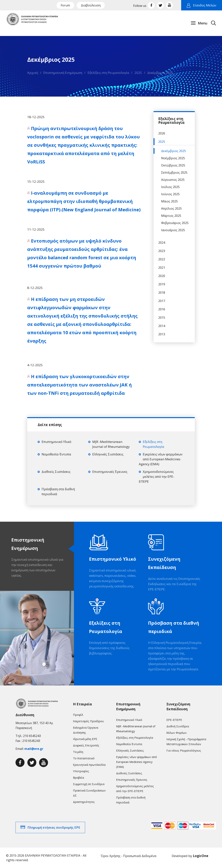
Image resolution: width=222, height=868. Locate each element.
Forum (65, 5)
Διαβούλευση (91, 5)
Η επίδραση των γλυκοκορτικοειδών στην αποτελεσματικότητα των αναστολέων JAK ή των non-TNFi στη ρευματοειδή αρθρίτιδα (80, 385)
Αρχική (33, 73)
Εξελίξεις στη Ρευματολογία (108, 73)
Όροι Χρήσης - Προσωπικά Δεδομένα (129, 856)
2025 (138, 73)
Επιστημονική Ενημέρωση (63, 73)
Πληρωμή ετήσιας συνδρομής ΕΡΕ (54, 827)
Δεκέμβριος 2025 (160, 73)
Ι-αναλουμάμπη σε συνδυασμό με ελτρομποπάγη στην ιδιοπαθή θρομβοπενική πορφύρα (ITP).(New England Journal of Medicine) (84, 201)
